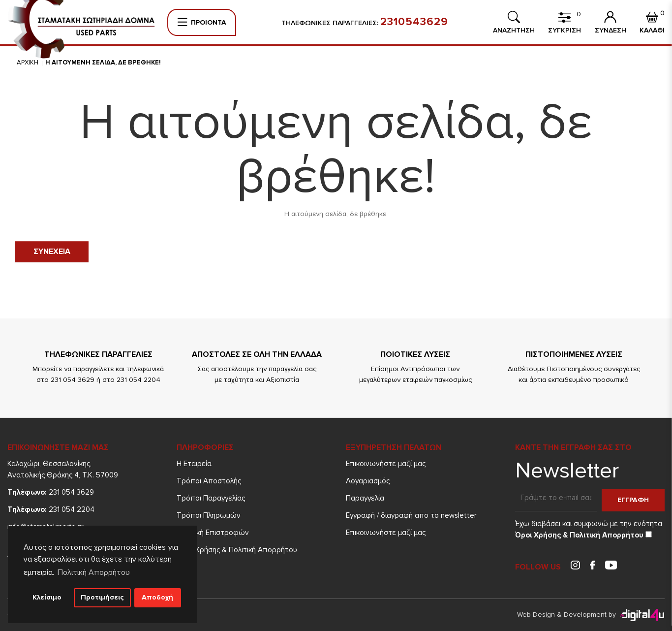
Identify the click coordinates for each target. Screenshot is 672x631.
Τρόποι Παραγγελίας (211, 498)
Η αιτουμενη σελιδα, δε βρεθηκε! (103, 63)
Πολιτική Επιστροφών (213, 533)
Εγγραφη (633, 500)
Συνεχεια (52, 252)
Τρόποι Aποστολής (209, 481)
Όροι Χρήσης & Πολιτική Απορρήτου (237, 550)
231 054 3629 (51, 492)
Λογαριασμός (368, 481)
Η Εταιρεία (194, 464)
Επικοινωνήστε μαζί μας (386, 464)
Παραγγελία (365, 498)
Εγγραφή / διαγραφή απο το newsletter (411, 515)
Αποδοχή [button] (157, 597)
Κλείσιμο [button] (47, 597)
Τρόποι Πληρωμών (209, 515)
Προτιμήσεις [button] (102, 597)
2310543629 (414, 22)
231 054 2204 (51, 509)
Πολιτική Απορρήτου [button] (94, 572)
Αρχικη (28, 63)
